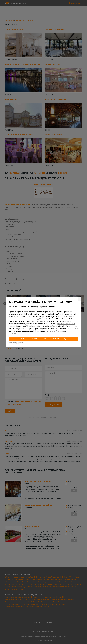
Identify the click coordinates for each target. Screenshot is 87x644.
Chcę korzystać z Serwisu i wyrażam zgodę (44, 339)
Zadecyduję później (16, 343)
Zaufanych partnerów (39, 321)
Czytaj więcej (13, 333)
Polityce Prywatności (66, 324)
